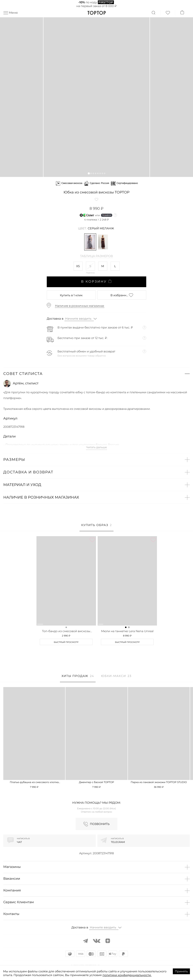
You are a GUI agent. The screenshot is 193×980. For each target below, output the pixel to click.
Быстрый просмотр (66, 642)
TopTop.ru (96, 13)
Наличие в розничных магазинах (80, 306)
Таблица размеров (96, 256)
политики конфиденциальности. (127, 975)
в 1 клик (71, 295)
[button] (89, 173)
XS (78, 266)
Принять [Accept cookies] (181, 971)
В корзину (96, 282)
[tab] (96, 527)
